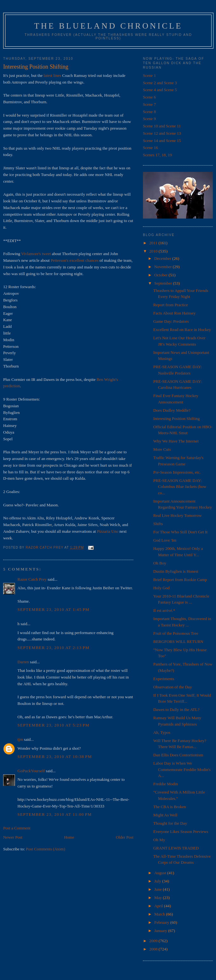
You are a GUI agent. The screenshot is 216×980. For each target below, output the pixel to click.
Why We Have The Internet (176, 441)
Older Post (125, 837)
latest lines (52, 75)
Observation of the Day (172, 687)
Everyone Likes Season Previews (181, 831)
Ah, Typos (162, 732)
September (164, 283)
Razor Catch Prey (32, 579)
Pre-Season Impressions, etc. (177, 472)
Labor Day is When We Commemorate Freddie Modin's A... (182, 769)
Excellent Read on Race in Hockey (182, 330)
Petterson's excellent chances (75, 260)
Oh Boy (160, 563)
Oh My (159, 840)
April (159, 906)
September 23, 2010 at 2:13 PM (54, 648)
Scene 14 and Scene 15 (162, 141)
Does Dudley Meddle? (172, 410)
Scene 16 (150, 148)
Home (69, 837)
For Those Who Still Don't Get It (180, 532)
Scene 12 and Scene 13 (162, 133)
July (158, 881)
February (162, 922)
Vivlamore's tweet (36, 254)
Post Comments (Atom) (46, 849)
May (159, 898)
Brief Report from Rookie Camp (180, 580)
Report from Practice (170, 305)
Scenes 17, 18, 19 (157, 155)
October (162, 275)
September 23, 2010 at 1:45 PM (54, 609)
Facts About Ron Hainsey (174, 313)
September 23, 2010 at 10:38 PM (55, 757)
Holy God (161, 588)
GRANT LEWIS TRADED (176, 848)
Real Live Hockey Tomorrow (177, 515)
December (163, 258)
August (161, 873)
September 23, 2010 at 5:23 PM (54, 725)
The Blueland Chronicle (108, 26)
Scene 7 (149, 104)
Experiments (164, 679)
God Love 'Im (165, 540)
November (164, 267)
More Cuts (162, 449)
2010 (154, 251)
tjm (20, 739)
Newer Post (13, 837)
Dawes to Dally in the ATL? (176, 710)
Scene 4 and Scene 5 (160, 90)
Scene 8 (149, 112)
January (161, 931)
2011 (154, 243)
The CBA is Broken (169, 807)
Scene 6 (149, 97)
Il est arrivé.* (164, 610)
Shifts (158, 524)
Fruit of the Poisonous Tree (176, 633)
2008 (154, 949)
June (159, 889)
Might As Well (165, 815)
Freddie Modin (165, 784)
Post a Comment (17, 828)
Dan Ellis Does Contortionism (178, 755)
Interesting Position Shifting (176, 419)
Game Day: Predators (171, 321)
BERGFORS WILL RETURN (178, 642)
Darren (23, 662)
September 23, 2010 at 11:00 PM (55, 814)
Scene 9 (149, 119)
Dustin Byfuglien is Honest (176, 571)
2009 (154, 941)
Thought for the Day (170, 823)
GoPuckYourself (31, 771)
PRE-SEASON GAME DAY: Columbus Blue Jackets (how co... (180, 487)
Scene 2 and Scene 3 (160, 83)
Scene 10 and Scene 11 (162, 126)
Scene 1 (149, 75)
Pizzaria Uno (108, 531)
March (160, 914)
